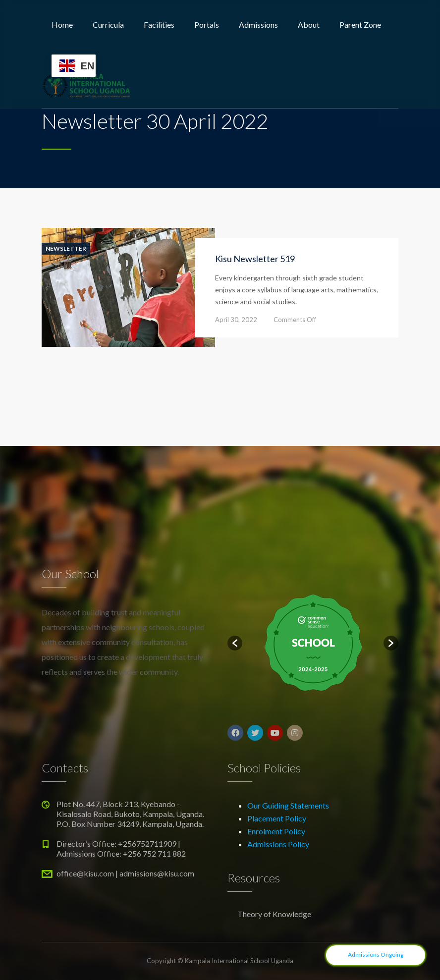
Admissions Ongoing (376, 954)
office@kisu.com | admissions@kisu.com (125, 873)
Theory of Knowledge (274, 914)
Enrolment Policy (276, 831)
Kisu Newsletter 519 (255, 259)
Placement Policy (277, 818)
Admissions (258, 25)
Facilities (159, 25)
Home (62, 25)
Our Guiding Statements (288, 805)
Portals (207, 25)
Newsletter (66, 249)
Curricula (108, 25)
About (309, 25)
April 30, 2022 (236, 320)
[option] (313, 643)
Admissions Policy (278, 844)
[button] (235, 643)
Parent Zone (360, 25)
